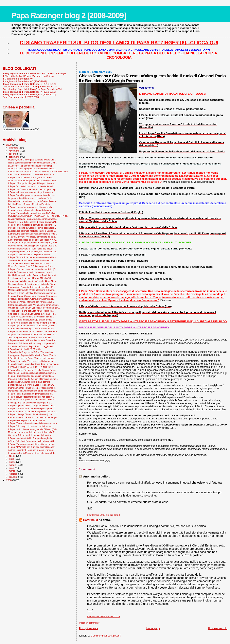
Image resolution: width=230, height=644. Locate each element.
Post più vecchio (218, 628)
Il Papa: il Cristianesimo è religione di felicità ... (30, 255)
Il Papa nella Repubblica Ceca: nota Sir (27, 420)
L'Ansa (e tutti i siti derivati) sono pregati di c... (30, 403)
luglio (12, 459)
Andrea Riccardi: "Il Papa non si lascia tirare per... (32, 450)
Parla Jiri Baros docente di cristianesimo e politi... (31, 272)
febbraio (13, 474)
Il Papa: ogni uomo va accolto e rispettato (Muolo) (32, 326)
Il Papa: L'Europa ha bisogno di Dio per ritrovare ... (32, 183)
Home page (153, 628)
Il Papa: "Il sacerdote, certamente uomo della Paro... (33, 257)
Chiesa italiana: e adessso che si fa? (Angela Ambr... (33, 201)
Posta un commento (89, 623)
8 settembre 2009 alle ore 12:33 (104, 515)
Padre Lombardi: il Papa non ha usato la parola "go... (33, 417)
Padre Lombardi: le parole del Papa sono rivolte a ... (33, 412)
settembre (14, 157)
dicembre (14, 148)
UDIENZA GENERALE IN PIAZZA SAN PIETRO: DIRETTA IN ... (39, 216)
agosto (13, 456)
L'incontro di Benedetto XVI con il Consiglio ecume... (33, 379)
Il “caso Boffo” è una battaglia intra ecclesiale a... (31, 311)
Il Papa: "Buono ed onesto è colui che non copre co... (33, 423)
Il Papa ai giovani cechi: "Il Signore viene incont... (31, 405)
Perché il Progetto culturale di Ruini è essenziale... (32, 228)
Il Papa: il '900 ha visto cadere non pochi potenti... (32, 408)
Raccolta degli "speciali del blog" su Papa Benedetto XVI (32, 89)
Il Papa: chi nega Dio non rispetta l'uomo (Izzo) (30, 414)
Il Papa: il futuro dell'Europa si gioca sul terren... (31, 177)
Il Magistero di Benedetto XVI (18, 79)
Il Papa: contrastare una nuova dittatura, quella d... (32, 207)
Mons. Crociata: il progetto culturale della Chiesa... (32, 169)
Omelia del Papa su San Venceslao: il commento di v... (34, 308)
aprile (12, 468)
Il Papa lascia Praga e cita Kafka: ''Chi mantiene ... (32, 352)
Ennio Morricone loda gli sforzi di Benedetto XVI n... (33, 240)
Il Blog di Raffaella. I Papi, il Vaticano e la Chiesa (28, 76)
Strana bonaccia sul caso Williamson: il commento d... (34, 305)
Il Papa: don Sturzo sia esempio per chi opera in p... (33, 189)
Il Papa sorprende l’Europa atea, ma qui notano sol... (33, 251)
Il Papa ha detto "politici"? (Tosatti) (24, 349)
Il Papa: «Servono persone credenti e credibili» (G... (33, 269)
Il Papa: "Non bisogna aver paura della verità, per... (32, 195)
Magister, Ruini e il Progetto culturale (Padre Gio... (32, 160)
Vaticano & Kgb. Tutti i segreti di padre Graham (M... (33, 222)
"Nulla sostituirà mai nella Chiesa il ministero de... (31, 260)
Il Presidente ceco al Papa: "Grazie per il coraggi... (32, 358)
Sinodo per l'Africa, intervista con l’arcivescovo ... (31, 302)
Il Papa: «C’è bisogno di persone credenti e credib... (33, 323)
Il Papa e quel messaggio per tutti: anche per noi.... (32, 225)
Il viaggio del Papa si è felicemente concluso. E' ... (32, 287)
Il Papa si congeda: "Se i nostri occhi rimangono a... (33, 361)
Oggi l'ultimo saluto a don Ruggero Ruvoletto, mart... (33, 275)
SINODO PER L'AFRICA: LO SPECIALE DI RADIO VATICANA (38, 172)
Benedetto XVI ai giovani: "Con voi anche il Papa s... (33, 400)
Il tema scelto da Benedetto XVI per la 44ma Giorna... (33, 281)
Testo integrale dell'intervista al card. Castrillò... (30, 337)
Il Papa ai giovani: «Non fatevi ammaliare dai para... (33, 237)
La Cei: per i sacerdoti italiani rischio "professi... (31, 263)
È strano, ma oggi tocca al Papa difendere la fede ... (33, 234)
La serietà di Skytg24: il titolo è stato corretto (29, 382)
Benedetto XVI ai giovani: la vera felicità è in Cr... (31, 385)
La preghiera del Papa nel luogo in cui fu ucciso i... (32, 231)
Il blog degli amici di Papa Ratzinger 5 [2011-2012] (29, 84)
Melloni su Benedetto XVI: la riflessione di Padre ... (32, 290)
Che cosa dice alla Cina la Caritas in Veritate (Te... (32, 314)
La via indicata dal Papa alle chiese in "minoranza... (32, 219)
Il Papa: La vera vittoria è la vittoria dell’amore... (31, 210)
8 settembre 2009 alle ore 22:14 (104, 616)
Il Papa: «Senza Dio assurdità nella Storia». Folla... (32, 370)
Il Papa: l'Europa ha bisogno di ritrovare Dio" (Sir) (31, 213)
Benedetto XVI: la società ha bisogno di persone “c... (33, 343)
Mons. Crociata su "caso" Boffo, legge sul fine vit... (32, 266)
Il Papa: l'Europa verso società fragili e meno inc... (32, 444)
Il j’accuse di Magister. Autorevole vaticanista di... (31, 299)
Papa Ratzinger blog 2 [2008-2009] (69, 15)
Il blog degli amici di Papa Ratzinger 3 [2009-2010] (29, 94)
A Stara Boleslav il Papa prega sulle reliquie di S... (32, 441)
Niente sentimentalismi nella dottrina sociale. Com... (33, 163)
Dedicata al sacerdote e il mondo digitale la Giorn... (32, 284)
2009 (9, 145)
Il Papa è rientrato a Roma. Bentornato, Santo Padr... (33, 340)
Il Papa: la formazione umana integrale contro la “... (32, 192)
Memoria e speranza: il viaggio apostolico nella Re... (33, 432)
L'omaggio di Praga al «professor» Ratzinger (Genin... (34, 243)
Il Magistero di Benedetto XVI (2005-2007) (25, 81)
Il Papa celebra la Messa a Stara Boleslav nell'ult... (32, 453)
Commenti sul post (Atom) (106, 636)
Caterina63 (91, 520)
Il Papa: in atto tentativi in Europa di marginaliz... (31, 438)
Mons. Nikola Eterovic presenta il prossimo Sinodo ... (33, 180)
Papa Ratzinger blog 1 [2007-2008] (21, 97)
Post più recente (89, 628)
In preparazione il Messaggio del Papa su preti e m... (33, 246)
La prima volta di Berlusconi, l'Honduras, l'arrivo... (32, 198)
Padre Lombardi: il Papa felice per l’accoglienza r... (32, 388)
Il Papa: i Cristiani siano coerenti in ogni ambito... (31, 376)
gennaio (13, 477)
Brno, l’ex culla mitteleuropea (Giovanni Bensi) (30, 320)
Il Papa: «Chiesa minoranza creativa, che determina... (34, 331)
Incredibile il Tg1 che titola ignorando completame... (32, 391)
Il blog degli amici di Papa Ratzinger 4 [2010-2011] (29, 92)
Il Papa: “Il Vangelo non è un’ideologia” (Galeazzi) (32, 447)
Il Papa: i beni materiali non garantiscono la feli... (31, 394)
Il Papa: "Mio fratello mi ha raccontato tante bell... (31, 186)
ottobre (13, 154)
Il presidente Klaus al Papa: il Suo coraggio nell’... (32, 346)
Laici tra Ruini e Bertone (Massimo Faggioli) (29, 204)
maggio (13, 465)
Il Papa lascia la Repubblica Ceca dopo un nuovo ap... (34, 364)
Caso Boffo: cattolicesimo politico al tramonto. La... (32, 174)
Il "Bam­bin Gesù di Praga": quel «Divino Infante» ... (32, 329)
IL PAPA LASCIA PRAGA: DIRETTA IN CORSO (31, 367)
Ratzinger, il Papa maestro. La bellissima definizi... (32, 373)
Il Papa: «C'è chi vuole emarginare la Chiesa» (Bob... (33, 429)
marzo (12, 471)
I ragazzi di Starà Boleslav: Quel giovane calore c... (32, 293)
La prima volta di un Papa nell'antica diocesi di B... (32, 334)
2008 (9, 480)
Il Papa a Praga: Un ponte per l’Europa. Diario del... (32, 296)
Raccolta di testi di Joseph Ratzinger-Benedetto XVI (30, 86)
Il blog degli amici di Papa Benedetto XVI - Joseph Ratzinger (34, 73)
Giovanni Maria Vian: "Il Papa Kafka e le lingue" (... (32, 249)
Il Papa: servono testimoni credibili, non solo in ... (31, 397)
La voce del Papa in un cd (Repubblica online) (30, 166)
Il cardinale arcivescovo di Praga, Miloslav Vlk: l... (31, 278)
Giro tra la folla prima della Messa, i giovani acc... (31, 435)
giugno (13, 462)
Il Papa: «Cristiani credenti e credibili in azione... (31, 317)
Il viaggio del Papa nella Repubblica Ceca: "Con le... (33, 355)
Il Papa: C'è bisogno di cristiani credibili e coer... (31, 426)
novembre (14, 151)
